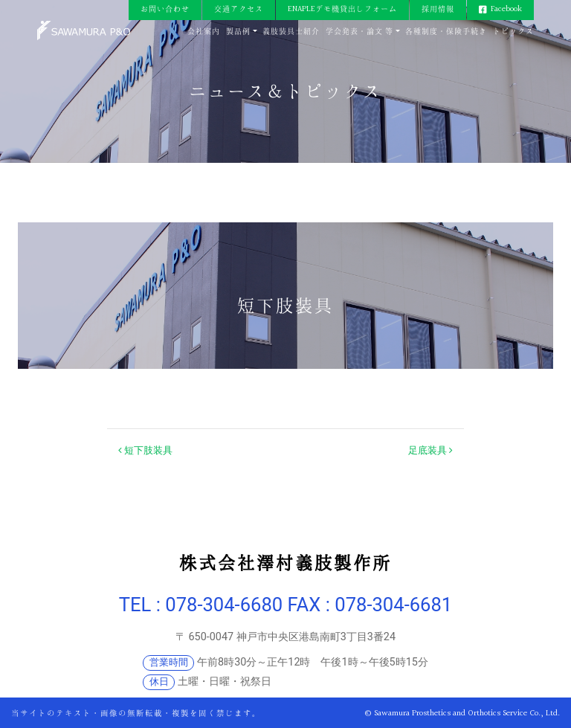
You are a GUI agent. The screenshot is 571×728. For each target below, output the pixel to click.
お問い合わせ (165, 9)
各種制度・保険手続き (446, 32)
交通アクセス (239, 9)
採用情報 (438, 9)
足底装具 (430, 450)
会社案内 (204, 32)
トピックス (513, 32)
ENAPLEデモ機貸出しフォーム (342, 9)
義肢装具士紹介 (291, 32)
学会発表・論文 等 (359, 32)
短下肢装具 (145, 450)
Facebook (506, 9)
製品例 (238, 32)
